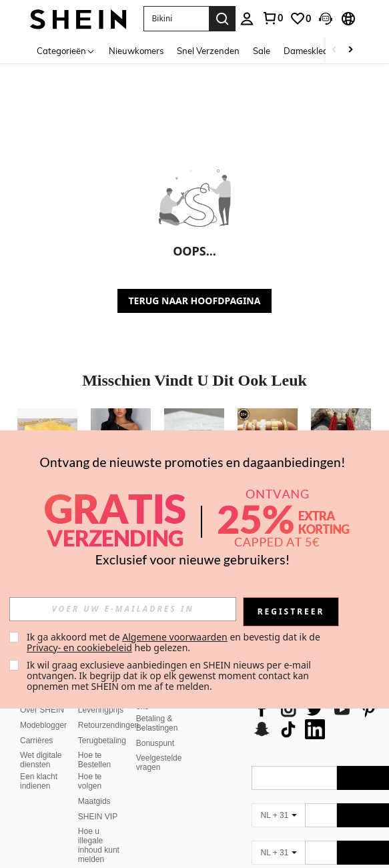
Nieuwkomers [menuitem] (136, 51)
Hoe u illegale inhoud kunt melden (99, 829)
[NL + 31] (278, 799)
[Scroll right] (350, 50)
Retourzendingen (108, 709)
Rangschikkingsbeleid (117, 859)
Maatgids (94, 785)
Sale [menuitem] (262, 51)
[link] (272, 18)
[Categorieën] (66, 50)
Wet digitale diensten (41, 744)
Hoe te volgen (90, 765)
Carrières (36, 725)
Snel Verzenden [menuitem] (208, 51)
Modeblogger (43, 709)
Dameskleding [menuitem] (312, 51)
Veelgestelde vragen (159, 747)
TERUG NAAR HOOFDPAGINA (195, 301)
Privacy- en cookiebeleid (79, 647)
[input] (123, 609)
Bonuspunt (155, 727)
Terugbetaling (102, 725)
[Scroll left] (334, 50)
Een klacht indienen (39, 765)
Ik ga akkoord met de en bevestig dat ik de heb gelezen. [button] (174, 642)
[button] (176, 19)
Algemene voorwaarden (174, 637)
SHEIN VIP (98, 801)
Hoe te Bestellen (94, 744)
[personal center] (247, 19)
